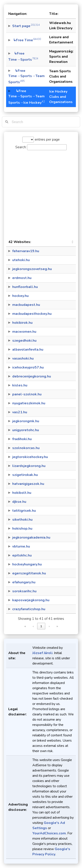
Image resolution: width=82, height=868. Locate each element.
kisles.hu (20, 385)
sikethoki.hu (22, 520)
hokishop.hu (22, 529)
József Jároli (42, 653)
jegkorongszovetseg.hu (32, 269)
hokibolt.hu (22, 493)
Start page (26, 26)
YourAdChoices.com (49, 833)
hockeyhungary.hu (27, 564)
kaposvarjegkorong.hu (31, 600)
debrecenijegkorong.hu (32, 376)
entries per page (47, 139)
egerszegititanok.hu (29, 573)
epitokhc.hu (22, 555)
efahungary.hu (24, 582)
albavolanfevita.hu (28, 350)
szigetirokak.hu (25, 475)
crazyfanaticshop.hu (29, 609)
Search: (21, 147)
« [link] (25, 626)
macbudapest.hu (26, 305)
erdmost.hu (22, 278)
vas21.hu (20, 412)
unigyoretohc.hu (26, 430)
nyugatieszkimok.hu (29, 403)
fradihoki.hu (22, 439)
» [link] (57, 626)
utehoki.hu (21, 260)
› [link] (49, 626)
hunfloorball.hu (25, 287)
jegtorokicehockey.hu (30, 457)
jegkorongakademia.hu (31, 537)
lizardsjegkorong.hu (29, 466)
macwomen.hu (24, 332)
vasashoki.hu (23, 358)
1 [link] (41, 626)
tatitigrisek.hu (24, 511)
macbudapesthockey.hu (32, 314)
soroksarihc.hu (24, 591)
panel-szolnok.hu (27, 394)
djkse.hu (19, 502)
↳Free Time (27, 40)
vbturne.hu (21, 546)
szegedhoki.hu (24, 341)
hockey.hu (20, 296)
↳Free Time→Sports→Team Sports (26, 76)
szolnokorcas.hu (26, 448)
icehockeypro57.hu (28, 367)
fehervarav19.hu (26, 251)
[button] (72, 242)
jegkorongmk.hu (26, 421)
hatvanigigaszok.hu (28, 484)
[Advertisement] (41, 194)
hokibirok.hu (22, 323)
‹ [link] (33, 626)
